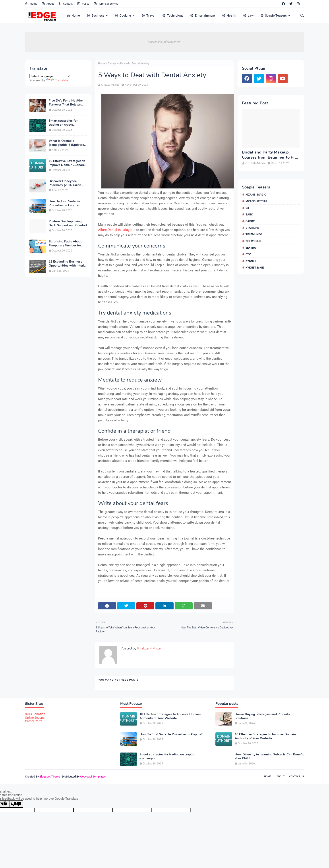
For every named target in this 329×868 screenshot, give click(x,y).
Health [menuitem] (229, 15)
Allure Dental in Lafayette (117, 230)
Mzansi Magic (256, 195)
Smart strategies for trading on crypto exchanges (63, 123)
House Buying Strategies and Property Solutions (262, 716)
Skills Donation (35, 714)
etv (248, 254)
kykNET (251, 261)
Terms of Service (106, 4)
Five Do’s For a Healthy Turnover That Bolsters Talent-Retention (66, 103)
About (48, 4)
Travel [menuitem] (148, 15)
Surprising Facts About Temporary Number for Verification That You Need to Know (65, 244)
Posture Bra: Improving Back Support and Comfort (68, 223)
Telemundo (254, 234)
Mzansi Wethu (256, 201)
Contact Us (297, 777)
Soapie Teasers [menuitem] (273, 15)
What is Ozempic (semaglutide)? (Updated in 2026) (66, 143)
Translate (57, 80)
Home (31, 4)
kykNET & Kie (255, 268)
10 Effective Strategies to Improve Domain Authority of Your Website (68, 163)
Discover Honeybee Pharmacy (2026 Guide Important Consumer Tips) (68, 183)
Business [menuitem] (95, 15)
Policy (83, 4)
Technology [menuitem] (173, 15)
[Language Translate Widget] (50, 76)
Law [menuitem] (248, 15)
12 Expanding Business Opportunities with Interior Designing (68, 264)
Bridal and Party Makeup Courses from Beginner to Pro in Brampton (270, 155)
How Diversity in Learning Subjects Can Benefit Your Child (269, 757)
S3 (247, 208)
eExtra (251, 248)
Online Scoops (35, 718)
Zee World (253, 241)
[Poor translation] (16, 804)
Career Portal (34, 721)
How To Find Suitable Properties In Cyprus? (64, 203)
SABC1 (250, 214)
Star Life (252, 228)
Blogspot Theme (50, 777)
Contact (65, 4)
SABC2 (250, 221)
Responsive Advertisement (165, 42)
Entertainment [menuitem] (203, 15)
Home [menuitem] (73, 15)
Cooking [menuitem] (123, 15)
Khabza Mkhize (110, 85)
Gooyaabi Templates (93, 777)
